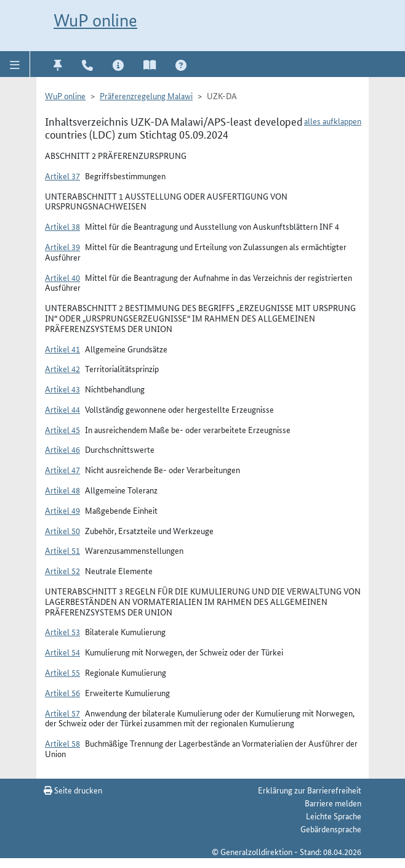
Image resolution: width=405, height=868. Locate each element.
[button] (15, 64)
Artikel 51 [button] (62, 550)
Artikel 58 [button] (62, 743)
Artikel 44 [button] (62, 409)
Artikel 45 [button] (62, 429)
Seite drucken (73, 790)
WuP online (95, 20)
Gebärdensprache (331, 829)
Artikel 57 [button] (62, 713)
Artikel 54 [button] (62, 652)
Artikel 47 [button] (62, 469)
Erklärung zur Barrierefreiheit (310, 790)
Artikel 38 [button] (62, 226)
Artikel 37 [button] (62, 176)
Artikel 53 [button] (62, 631)
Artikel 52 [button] (62, 570)
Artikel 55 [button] (62, 672)
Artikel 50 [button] (62, 530)
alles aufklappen (333, 121)
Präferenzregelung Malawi (146, 95)
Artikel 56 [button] (62, 692)
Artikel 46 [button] (62, 449)
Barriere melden (333, 803)
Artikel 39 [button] (62, 246)
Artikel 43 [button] (62, 389)
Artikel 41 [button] (62, 349)
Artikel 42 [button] (62, 368)
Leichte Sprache (334, 816)
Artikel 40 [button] (62, 277)
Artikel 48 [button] (62, 490)
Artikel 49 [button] (62, 510)
